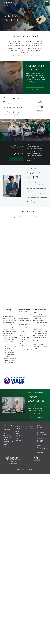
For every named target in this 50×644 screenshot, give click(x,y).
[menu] (47, 4)
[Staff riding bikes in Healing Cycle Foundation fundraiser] (36, 233)
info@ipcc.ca (9, 447)
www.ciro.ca (13, 461)
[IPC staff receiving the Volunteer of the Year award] (14, 294)
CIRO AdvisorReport (13, 464)
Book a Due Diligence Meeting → (36, 414)
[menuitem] (20, 427)
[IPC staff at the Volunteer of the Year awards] (14, 272)
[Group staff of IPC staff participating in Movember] (36, 299)
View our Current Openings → (35, 418)
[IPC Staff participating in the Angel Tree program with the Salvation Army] (14, 250)
